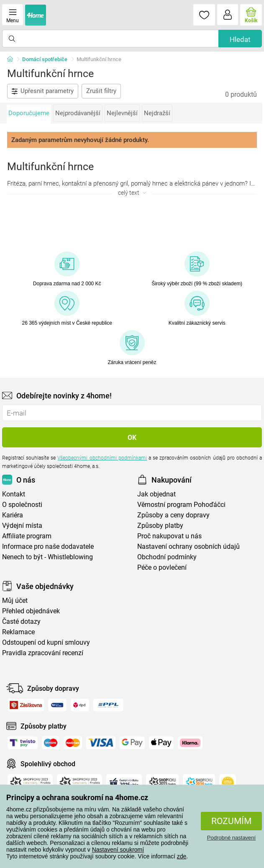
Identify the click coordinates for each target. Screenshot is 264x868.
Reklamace (18, 632)
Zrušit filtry (101, 91)
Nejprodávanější (78, 113)
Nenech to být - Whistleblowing (47, 557)
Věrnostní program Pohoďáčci (181, 505)
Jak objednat (156, 494)
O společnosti (22, 505)
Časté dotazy (21, 621)
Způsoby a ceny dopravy (173, 515)
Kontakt (14, 494)
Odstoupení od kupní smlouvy (46, 642)
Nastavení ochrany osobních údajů (188, 546)
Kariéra (13, 515)
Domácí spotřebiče (45, 59)
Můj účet (15, 601)
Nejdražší (157, 113)
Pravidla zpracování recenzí (43, 653)
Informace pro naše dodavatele (48, 546)
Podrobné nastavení (231, 838)
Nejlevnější (122, 113)
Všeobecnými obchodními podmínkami (102, 458)
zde (182, 856)
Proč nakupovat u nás (169, 536)
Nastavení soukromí (118, 850)
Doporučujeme (29, 113)
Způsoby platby (160, 526)
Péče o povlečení (162, 567)
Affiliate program (27, 536)
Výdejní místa (22, 526)
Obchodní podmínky (167, 557)
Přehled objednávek (31, 611)
